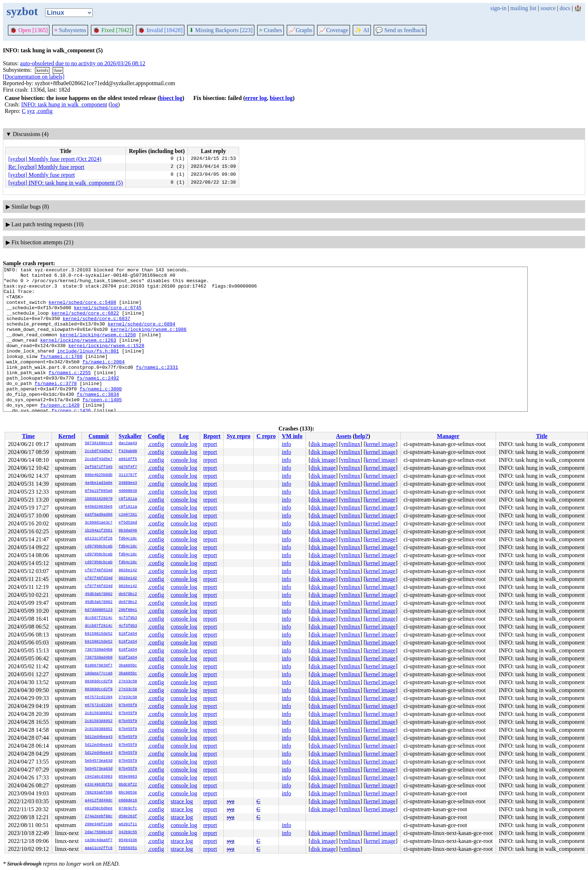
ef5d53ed (128, 523)
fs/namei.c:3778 (56, 407)
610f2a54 (128, 634)
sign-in (498, 8)
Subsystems (70, 30)
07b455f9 (128, 705)
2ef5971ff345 (99, 467)
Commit (98, 436)
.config (45, 111)
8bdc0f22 (128, 785)
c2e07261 (128, 515)
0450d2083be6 (99, 507)
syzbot (22, 11)
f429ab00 (128, 451)
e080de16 (128, 801)
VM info (292, 436)
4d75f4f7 (128, 467)
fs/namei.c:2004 (103, 381)
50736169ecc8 (99, 443)
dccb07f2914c (99, 618)
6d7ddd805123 (99, 610)
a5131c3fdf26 (99, 539)
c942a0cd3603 (99, 777)
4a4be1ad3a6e (99, 483)
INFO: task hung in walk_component (64, 104)
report (210, 444)
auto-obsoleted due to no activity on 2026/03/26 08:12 (83, 63)
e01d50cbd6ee (99, 809)
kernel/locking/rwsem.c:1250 (98, 349)
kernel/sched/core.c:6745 (108, 316)
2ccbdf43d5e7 (99, 451)
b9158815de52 (99, 634)
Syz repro (238, 436)
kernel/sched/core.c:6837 (96, 329)
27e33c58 (128, 682)
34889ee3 (128, 483)
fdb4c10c (128, 539)
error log (256, 98)
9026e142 (128, 570)
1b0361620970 (99, 499)
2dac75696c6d (99, 832)
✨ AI (362, 30)
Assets (344, 436)
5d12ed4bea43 (99, 737)
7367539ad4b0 (99, 650)
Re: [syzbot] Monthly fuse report (46, 167)
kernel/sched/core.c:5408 (82, 310)
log (114, 104)
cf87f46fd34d (99, 570)
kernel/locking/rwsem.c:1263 (78, 355)
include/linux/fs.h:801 (88, 368)
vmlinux (350, 444)
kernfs (42, 70)
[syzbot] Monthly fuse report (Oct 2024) (55, 159)
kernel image (380, 444)
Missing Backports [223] (221, 30)
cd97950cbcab (99, 547)
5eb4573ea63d (99, 761)
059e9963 (128, 777)
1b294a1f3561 (99, 531)
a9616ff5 (128, 459)
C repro (266, 436)
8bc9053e (128, 793)
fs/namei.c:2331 (157, 388)
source (548, 8)
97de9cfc (128, 809)
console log (184, 444)
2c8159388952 (99, 713)
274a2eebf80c (99, 817)
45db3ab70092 (99, 594)
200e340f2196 (99, 825)
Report (212, 436)
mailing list (523, 8)
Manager (448, 436)
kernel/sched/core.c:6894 (142, 336)
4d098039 (128, 491)
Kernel (67, 436)
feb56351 (128, 848)
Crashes (271, 30)
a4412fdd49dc (99, 801)
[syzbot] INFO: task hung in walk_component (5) (65, 183)
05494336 (128, 840)
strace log (182, 801)
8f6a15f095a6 (99, 491)
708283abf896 (99, 793)
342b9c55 (128, 832)
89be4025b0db (99, 475)
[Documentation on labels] (34, 77)
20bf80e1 (128, 610)
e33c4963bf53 (99, 785)
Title (542, 436)
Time (28, 436)
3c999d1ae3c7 (99, 523)
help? (361, 436)
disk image (323, 444)
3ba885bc (128, 666)
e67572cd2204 (99, 698)
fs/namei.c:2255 (70, 394)
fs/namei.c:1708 (61, 375)
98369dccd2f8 (99, 682)
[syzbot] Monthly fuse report (41, 175)
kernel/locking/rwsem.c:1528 (106, 362)
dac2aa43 (128, 443)
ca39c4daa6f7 (99, 840)
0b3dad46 (128, 531)
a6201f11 (128, 825)
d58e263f (128, 817)
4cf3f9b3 (128, 618)
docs (565, 8)
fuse (58, 70)
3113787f (128, 475)
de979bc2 (128, 594)
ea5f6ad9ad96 (99, 515)
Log (184, 436)
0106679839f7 (99, 666)
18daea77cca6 (99, 674)
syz (31, 111)
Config (156, 436)
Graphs (300, 30)
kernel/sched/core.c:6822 (85, 323)
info (286, 444)
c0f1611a (128, 499)
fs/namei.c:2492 (98, 401)
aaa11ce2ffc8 (99, 848)
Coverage (334, 30)
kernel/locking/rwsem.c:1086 (148, 342)
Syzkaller (130, 436)
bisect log (171, 98)
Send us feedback (400, 30)
